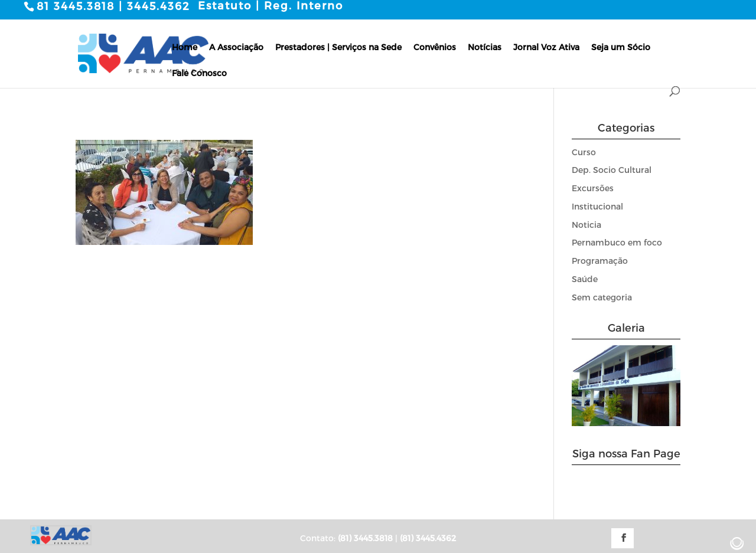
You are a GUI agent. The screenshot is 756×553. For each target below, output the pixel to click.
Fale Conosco (199, 73)
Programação (600, 261)
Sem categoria (602, 297)
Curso (584, 152)
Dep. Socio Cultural (612, 170)
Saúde (585, 279)
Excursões (593, 188)
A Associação (236, 47)
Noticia (586, 225)
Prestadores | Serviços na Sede (338, 47)
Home (185, 47)
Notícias (485, 47)
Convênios (435, 47)
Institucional (597, 206)
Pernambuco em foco (617, 242)
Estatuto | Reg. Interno (271, 5)
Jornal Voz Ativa (546, 47)
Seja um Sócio (621, 47)
